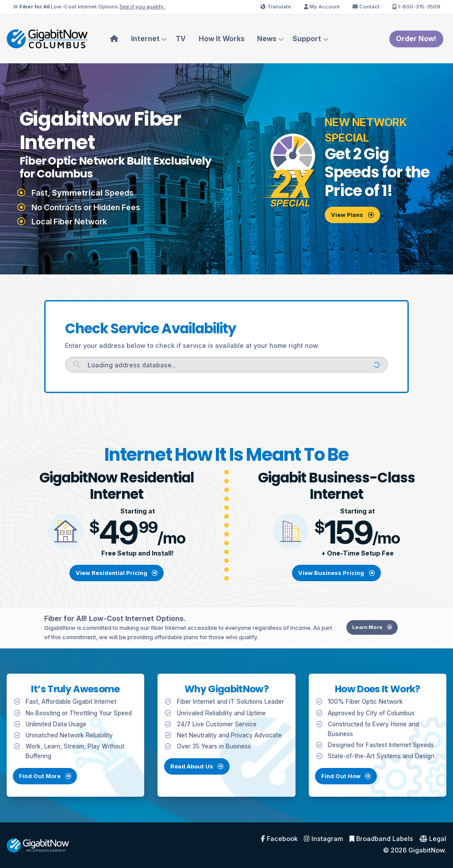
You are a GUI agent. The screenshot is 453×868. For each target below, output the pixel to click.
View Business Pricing (336, 573)
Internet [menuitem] (145, 39)
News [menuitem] (267, 39)
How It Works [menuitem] (222, 39)
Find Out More (34, 787)
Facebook (279, 839)
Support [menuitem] (307, 39)
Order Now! (416, 39)
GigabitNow (426, 850)
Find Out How (357, 787)
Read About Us (197, 777)
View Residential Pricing (117, 573)
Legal (433, 839)
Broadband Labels (381, 839)
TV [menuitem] (181, 39)
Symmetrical (77, 193)
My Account (322, 7)
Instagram (323, 839)
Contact (366, 7)
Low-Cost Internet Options (89, 7)
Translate (276, 7)
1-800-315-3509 (416, 7)
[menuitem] (114, 39)
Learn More (378, 638)
